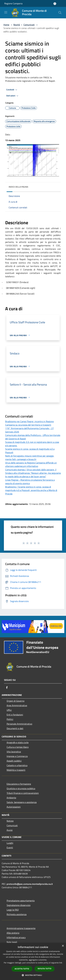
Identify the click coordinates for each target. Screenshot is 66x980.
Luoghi (10, 843)
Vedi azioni (13, 96)
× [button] (63, 946)
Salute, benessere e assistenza (22, 802)
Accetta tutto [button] (22, 969)
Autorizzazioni (14, 807)
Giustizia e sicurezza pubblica (21, 788)
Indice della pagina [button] (18, 187)
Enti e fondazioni (15, 715)
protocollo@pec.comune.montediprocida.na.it (30, 884)
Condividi (12, 90)
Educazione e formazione (19, 784)
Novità (17, 25)
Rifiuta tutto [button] (45, 969)
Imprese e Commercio (17, 756)
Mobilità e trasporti (16, 770)
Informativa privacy (16, 937)
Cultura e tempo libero (18, 747)
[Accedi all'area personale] (55, 4)
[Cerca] (60, 13)
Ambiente (11, 798)
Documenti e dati (15, 728)
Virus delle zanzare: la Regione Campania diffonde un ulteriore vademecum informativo (31, 464)
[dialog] (33, 961)
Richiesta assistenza (17, 914)
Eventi (10, 848)
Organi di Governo (15, 701)
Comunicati (29, 25)
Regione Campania (13, 3)
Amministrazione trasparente (21, 928)
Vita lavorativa (14, 752)
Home (6, 25)
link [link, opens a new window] (61, 963)
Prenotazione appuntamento (21, 901)
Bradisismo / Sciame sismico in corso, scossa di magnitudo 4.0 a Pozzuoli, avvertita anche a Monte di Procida (31, 490)
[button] (33, 975)
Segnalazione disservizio (19, 905)
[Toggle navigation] (6, 12)
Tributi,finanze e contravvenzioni (23, 793)
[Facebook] (7, 688)
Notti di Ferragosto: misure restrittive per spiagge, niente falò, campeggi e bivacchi (30, 458)
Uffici (9, 710)
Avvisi (10, 830)
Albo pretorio (13, 933)
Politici (10, 719)
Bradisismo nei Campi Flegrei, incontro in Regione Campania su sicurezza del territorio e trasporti (29, 423)
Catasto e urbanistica (17, 765)
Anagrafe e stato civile (18, 742)
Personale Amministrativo (19, 724)
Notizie (10, 821)
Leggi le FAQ (13, 910)
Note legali (12, 942)
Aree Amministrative (17, 705)
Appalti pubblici (14, 761)
